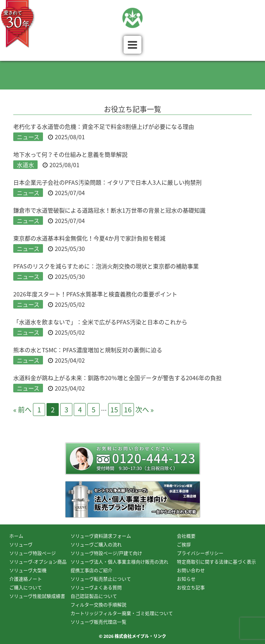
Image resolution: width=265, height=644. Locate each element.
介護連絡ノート (26, 579)
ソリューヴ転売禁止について (101, 579)
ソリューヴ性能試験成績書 (37, 596)
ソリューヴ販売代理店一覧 (98, 622)
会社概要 (186, 536)
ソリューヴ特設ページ (33, 553)
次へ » (144, 410)
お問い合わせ (191, 570)
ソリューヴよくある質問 (96, 587)
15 (114, 410)
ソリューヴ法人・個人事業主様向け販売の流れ (119, 561)
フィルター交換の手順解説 (98, 604)
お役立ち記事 (191, 587)
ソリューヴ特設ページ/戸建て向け (106, 553)
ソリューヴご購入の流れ (96, 544)
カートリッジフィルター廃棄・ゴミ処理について (122, 613)
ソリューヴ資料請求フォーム (101, 536)
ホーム (16, 536)
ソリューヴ (21, 544)
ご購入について (26, 587)
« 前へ (22, 410)
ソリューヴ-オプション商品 (38, 561)
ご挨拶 (184, 544)
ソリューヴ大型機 (28, 570)
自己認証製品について (94, 596)
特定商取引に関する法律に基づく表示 (216, 561)
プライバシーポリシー (200, 553)
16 (128, 410)
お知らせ (186, 579)
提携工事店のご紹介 (91, 570)
